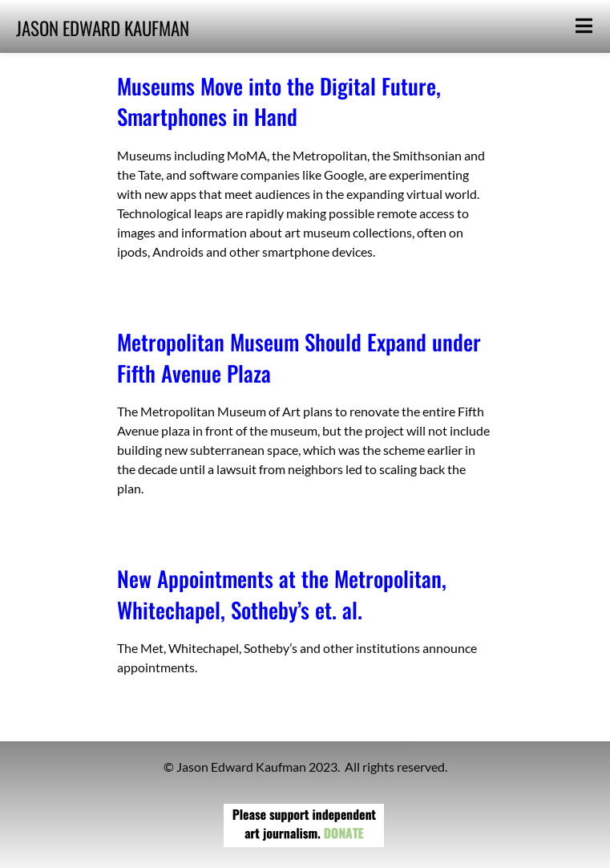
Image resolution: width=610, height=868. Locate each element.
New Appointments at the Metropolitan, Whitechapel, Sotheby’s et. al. (282, 594)
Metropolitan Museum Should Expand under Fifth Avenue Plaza (299, 357)
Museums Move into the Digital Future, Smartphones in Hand (279, 101)
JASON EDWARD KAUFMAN (103, 28)
